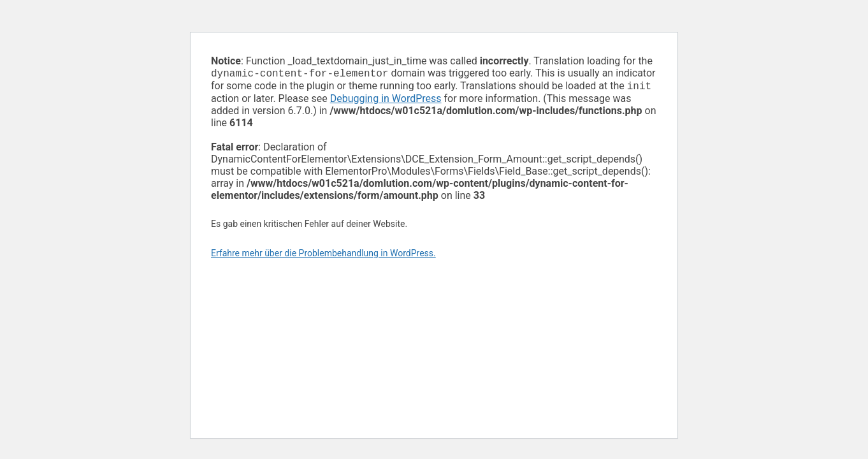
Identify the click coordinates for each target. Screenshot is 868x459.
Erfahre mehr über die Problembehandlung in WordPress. (323, 256)
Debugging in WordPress (386, 101)
